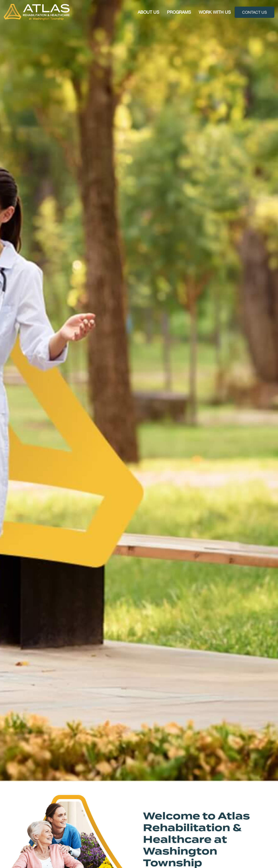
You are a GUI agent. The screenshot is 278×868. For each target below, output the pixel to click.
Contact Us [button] (254, 12)
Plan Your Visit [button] (32, 436)
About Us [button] (148, 12)
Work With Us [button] (215, 12)
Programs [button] (179, 12)
